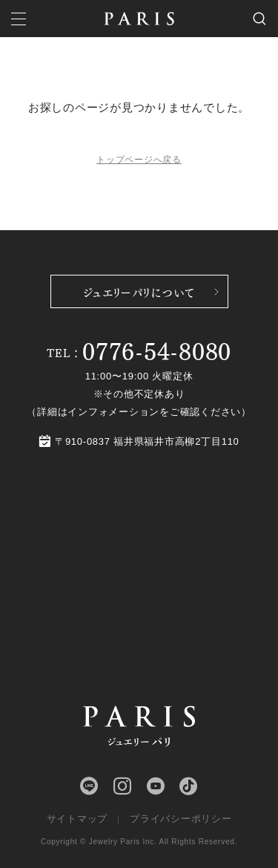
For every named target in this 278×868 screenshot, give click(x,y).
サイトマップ (77, 819)
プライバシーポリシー (181, 819)
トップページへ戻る (139, 160)
